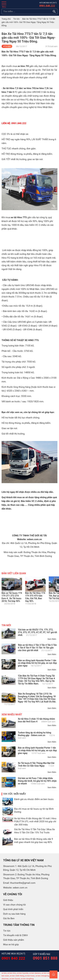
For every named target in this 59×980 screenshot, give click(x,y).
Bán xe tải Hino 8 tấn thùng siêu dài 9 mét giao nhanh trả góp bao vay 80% (34, 841)
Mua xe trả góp (11, 944)
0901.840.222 (47, 6)
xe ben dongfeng (27, 979)
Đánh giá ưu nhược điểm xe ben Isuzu (34, 799)
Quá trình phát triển (13, 909)
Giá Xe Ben (9, 918)
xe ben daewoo (35, 973)
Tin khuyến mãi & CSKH (15, 935)
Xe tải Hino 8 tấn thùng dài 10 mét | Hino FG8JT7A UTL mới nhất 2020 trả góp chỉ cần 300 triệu (35, 822)
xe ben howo (30, 976)
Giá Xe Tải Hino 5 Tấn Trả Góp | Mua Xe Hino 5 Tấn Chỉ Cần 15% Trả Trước (35, 831)
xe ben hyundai (23, 973)
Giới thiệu (8, 900)
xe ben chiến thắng (17, 976)
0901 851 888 (45, 958)
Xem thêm (52, 639)
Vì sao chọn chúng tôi (14, 905)
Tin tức (16, 19)
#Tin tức (7, 46)
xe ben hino (12, 973)
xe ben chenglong (42, 976)
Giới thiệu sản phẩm (14, 940)
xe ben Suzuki (15, 979)
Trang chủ (6, 19)
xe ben (4, 973)
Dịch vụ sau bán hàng (14, 914)
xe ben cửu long (48, 973)
